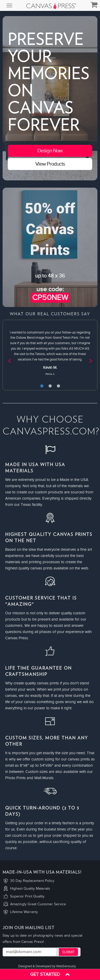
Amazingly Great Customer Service (38, 904)
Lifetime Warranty (24, 912)
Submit (68, 952)
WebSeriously (66, 966)
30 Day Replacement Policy (32, 881)
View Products (50, 164)
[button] (10, 355)
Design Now (50, 151)
